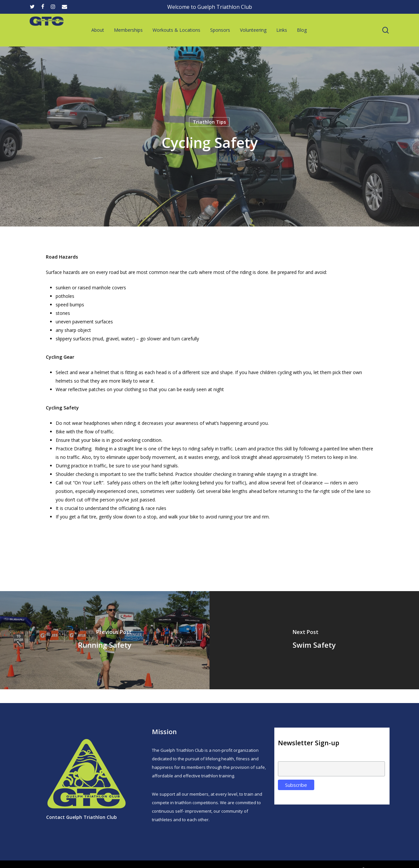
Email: (284, 758)
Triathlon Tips (209, 122)
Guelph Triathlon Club (91, 817)
